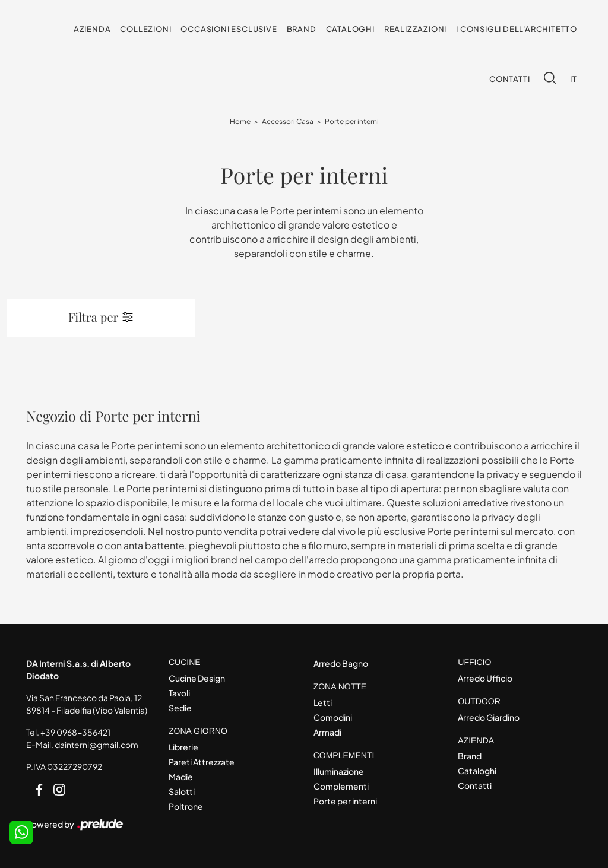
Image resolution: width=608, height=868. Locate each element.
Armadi (327, 732)
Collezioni (145, 29)
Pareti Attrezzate (202, 762)
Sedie (180, 708)
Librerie (183, 747)
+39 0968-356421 (75, 732)
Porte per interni (352, 121)
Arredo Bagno (341, 663)
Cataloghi (350, 29)
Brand (302, 29)
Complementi (341, 786)
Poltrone (186, 806)
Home (240, 121)
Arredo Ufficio (485, 678)
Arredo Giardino (489, 717)
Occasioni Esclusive (229, 29)
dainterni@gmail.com (96, 745)
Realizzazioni (415, 29)
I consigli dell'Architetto (517, 29)
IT (574, 79)
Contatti (509, 79)
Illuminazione (339, 771)
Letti (323, 702)
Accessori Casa (288, 121)
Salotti (182, 791)
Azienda (92, 29)
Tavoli (179, 693)
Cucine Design (197, 678)
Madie (181, 777)
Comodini (333, 717)
